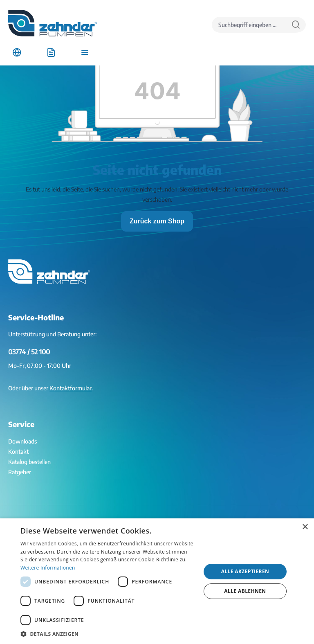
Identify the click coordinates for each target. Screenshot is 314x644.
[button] (108, 634)
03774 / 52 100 (29, 352)
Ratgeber (20, 472)
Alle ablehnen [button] (245, 591)
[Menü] (85, 53)
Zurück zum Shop (157, 221)
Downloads (22, 441)
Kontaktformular (71, 388)
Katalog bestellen (29, 462)
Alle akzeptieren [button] (245, 571)
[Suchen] (296, 25)
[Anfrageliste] (51, 53)
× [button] (305, 527)
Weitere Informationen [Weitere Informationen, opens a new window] (48, 568)
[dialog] (157, 581)
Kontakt (18, 451)
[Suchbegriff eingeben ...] (249, 25)
